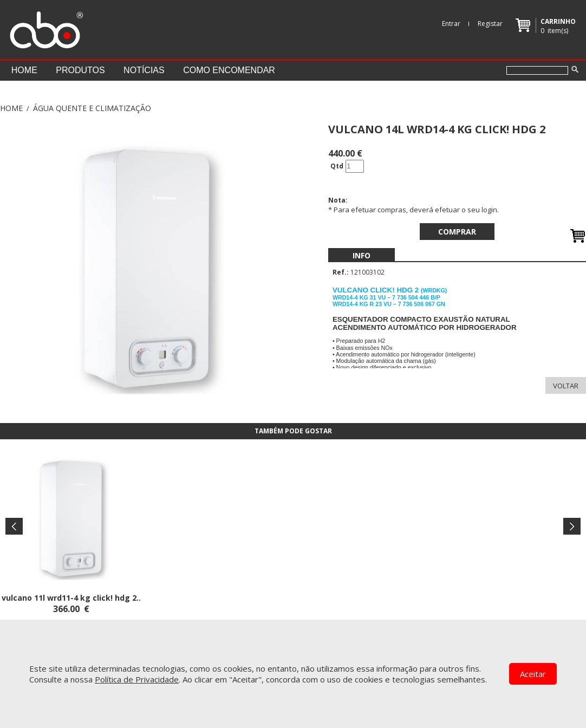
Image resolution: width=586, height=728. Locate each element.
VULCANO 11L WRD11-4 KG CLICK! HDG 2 (69, 598)
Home (24, 70)
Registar (490, 24)
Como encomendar (229, 70)
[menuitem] (362, 255)
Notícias (144, 70)
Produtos (80, 70)
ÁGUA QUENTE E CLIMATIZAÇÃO (92, 108)
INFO (362, 255)
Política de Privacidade (137, 679)
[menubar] (362, 255)
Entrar (451, 24)
